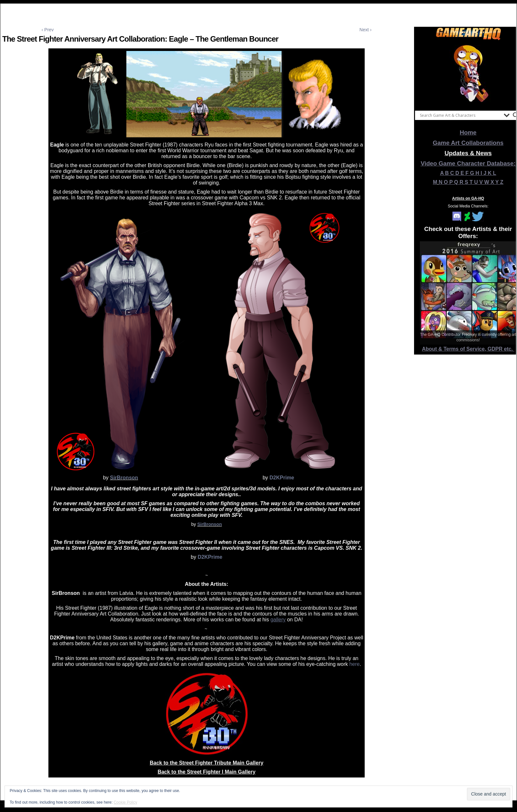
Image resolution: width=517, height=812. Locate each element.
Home (468, 132)
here (354, 664)
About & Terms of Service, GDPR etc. (468, 349)
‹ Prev (48, 30)
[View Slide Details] (468, 74)
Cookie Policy (125, 802)
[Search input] (460, 115)
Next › (365, 30)
